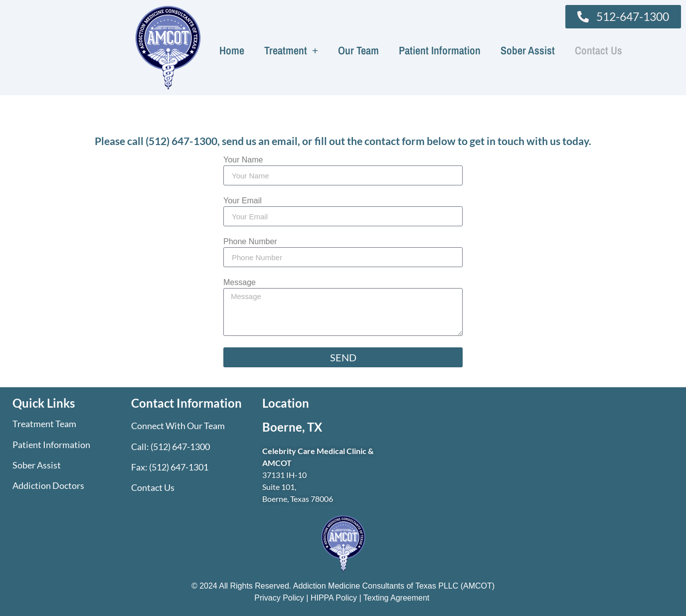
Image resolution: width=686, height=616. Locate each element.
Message (240, 283)
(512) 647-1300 (181, 141)
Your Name (243, 160)
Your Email (243, 201)
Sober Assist (528, 50)
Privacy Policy (280, 598)
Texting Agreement (397, 598)
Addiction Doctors (48, 485)
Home (232, 50)
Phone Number (250, 242)
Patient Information (440, 50)
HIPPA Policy (334, 598)
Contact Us (599, 50)
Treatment (291, 50)
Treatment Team (44, 424)
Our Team (358, 50)
